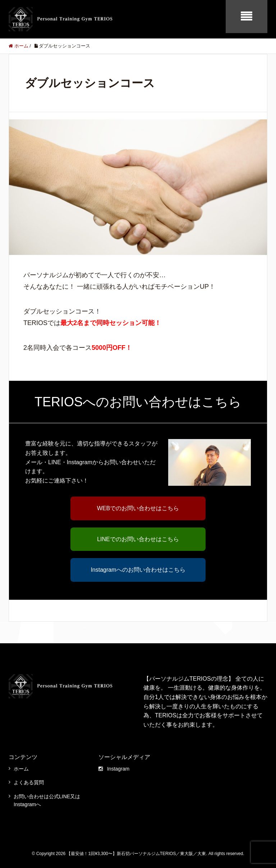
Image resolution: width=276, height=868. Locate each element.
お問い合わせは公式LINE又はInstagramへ (47, 800)
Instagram (114, 769)
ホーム (21, 769)
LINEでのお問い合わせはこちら (138, 539)
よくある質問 (29, 782)
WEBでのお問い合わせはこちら (138, 508)
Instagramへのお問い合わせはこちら (138, 570)
